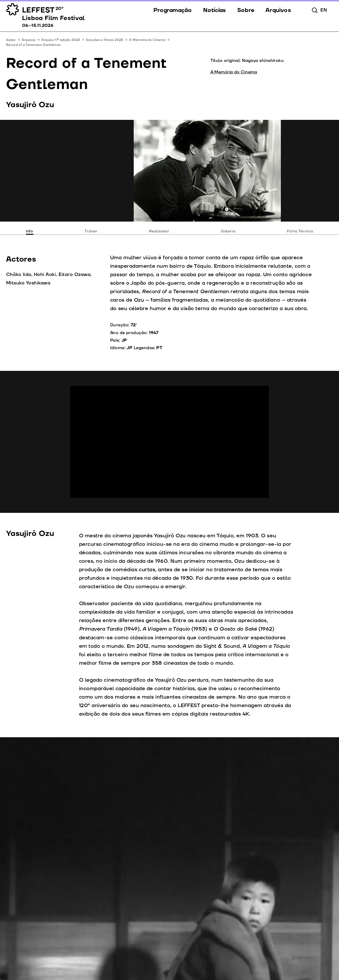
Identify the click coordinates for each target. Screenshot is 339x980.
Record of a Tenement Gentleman (34, 45)
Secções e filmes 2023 (104, 40)
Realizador (159, 231)
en (324, 10)
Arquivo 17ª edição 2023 (61, 40)
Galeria (228, 231)
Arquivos (29, 40)
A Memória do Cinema (147, 40)
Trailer (91, 231)
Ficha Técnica (300, 231)
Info (29, 231)
